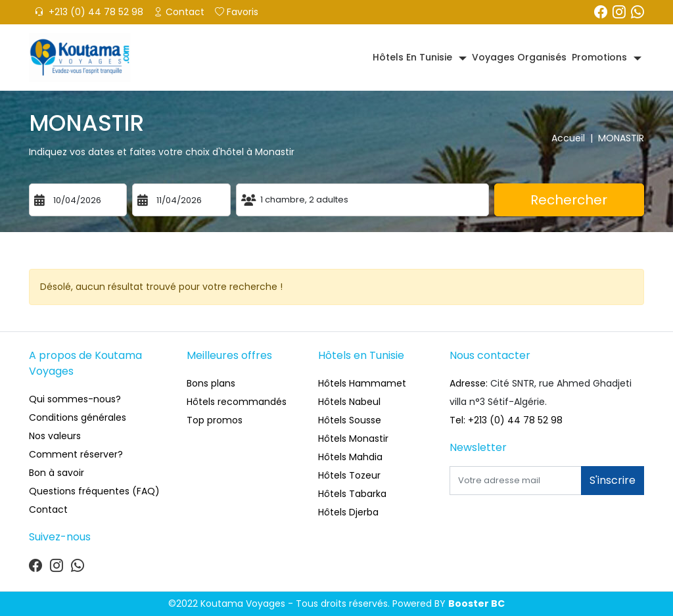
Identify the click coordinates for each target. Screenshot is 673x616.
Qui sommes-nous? (75, 399)
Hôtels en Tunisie (412, 57)
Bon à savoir (57, 473)
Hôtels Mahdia (350, 457)
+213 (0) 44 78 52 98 (89, 12)
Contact (179, 12)
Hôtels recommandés (237, 402)
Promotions (599, 57)
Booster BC (476, 604)
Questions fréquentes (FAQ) (94, 491)
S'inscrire (613, 480)
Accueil (575, 138)
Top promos (215, 420)
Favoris (237, 12)
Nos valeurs (55, 436)
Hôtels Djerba (348, 512)
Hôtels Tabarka (352, 494)
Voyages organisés (519, 57)
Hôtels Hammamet (362, 383)
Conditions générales (78, 417)
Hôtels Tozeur (349, 475)
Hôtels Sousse (350, 420)
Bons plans (211, 383)
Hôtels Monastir (353, 438)
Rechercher (569, 200)
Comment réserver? (76, 454)
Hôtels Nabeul (349, 402)
